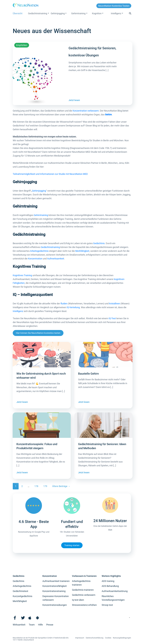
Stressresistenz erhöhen (84, 605)
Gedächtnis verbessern (84, 595)
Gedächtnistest (20, 591)
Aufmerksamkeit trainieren (56, 581)
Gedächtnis (99, 243)
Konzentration (35, 259)
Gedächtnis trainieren (83, 590)
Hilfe (40, 625)
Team (32, 625)
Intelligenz (116, 13)
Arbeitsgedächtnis (39, 251)
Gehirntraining (78, 13)
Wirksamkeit (19, 625)
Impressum (80, 638)
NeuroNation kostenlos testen (114, 6)
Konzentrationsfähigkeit (55, 586)
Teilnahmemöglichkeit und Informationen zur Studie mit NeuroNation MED (50, 174)
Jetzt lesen (74, 100)
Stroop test (107, 605)
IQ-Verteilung (73, 307)
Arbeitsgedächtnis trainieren (81, 583)
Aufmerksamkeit (56, 259)
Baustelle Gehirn (88, 374)
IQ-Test (112, 318)
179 (45, 486)
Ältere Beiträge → (61, 486)
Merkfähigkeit (82, 251)
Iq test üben (78, 600)
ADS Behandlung (110, 586)
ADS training (108, 581)
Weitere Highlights (111, 576)
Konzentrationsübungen (55, 605)
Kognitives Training (22, 275)
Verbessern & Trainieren (84, 576)
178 (36, 486)
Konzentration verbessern (86, 111)
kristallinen (115, 304)
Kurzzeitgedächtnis (22, 596)
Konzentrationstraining (54, 591)
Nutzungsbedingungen (122, 638)
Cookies (108, 638)
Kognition (97, 13)
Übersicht (18, 13)
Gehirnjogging (58, 13)
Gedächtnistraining (38, 13)
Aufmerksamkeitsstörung (115, 591)
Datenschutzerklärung (95, 638)
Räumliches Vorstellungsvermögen (113, 598)
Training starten (72, 545)
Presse (50, 625)
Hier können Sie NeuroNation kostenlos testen (38, 333)
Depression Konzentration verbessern (56, 598)
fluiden (64, 304)
